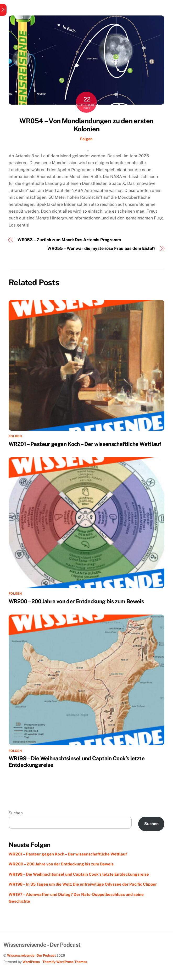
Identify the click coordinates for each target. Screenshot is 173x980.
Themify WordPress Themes (65, 962)
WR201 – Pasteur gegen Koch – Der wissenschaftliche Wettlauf (85, 444)
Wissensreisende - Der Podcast (31, 955)
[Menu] (3, 10)
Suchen (16, 813)
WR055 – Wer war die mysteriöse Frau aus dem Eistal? (101, 248)
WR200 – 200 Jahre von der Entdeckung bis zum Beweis (76, 601)
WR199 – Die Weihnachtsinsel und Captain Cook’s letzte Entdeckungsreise (79, 874)
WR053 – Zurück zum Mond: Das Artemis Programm (69, 240)
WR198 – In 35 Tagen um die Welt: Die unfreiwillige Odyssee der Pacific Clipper (83, 884)
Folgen (86, 139)
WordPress (31, 962)
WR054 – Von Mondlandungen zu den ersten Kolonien (86, 125)
